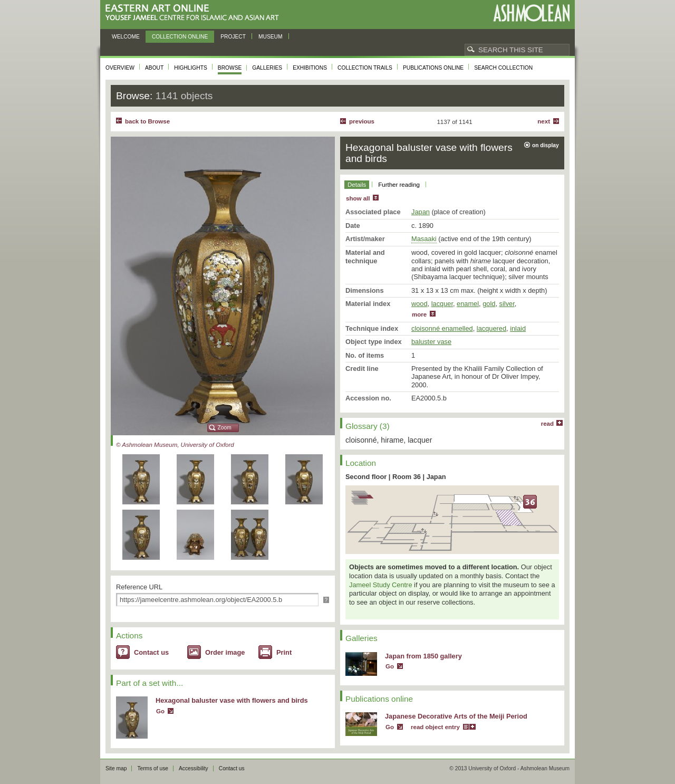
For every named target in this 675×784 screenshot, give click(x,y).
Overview (120, 68)
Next (544, 121)
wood (420, 304)
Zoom (225, 428)
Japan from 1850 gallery (423, 656)
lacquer (442, 304)
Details (357, 185)
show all (358, 198)
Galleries (267, 68)
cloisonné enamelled (442, 328)
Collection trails (365, 68)
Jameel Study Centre (381, 585)
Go (160, 711)
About (154, 68)
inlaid (518, 328)
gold (489, 304)
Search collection (503, 68)
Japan (421, 212)
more (419, 314)
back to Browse (147, 121)
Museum (271, 37)
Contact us (151, 652)
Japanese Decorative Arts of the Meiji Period (456, 716)
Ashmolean (531, 13)
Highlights (191, 68)
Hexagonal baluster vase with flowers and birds (232, 700)
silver (507, 304)
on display (546, 145)
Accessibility (194, 768)
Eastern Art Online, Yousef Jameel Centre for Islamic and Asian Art (195, 13)
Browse (230, 68)
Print (284, 652)
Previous (362, 121)
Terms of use (153, 768)
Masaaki (424, 239)
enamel (468, 304)
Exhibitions (310, 68)
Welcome (126, 37)
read (547, 424)
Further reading (399, 185)
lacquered (491, 328)
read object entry (435, 727)
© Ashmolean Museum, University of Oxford (175, 445)
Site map (116, 768)
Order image (225, 652)
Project (233, 37)
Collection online (180, 37)
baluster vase (431, 342)
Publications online (433, 68)
